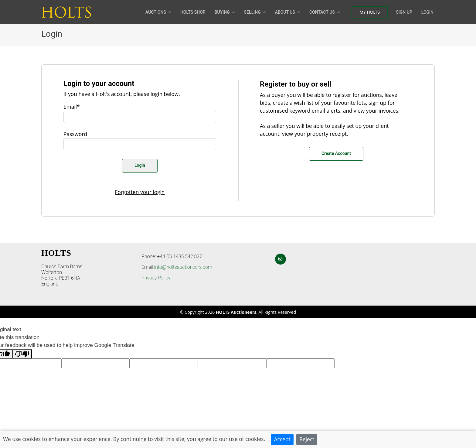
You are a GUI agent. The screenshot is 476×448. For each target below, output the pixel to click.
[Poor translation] (22, 354)
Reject (307, 439)
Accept (282, 439)
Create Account (336, 153)
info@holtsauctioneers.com (183, 267)
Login (427, 12)
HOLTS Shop (193, 12)
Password (75, 134)
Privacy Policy (156, 278)
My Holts (370, 12)
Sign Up (404, 12)
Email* (72, 107)
